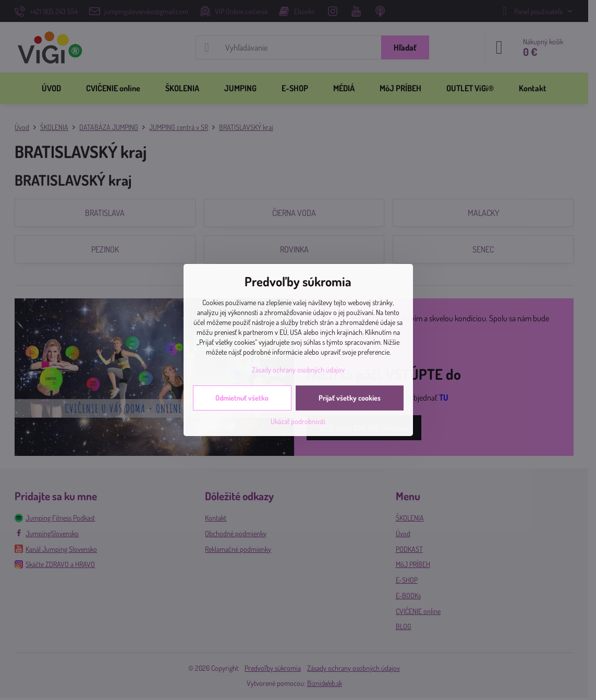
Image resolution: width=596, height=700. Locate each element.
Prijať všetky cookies (350, 398)
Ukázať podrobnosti (298, 421)
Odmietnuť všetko (242, 398)
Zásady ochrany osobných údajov (298, 370)
